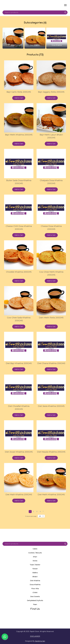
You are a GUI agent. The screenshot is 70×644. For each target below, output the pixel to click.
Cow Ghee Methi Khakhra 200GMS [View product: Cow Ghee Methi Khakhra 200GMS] (51, 273)
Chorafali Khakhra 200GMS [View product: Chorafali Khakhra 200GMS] (19, 272)
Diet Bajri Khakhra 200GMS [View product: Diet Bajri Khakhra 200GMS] (19, 363)
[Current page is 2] (34, 512)
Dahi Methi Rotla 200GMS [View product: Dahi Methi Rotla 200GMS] (51, 318)
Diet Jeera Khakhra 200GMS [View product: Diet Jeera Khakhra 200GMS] (51, 406)
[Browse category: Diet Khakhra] (35, 38)
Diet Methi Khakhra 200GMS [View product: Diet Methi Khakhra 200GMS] (51, 495)
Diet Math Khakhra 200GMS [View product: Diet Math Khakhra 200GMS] (19, 495)
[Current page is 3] (37, 512)
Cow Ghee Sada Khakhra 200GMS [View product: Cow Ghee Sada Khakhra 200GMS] (19, 319)
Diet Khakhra (35, 581)
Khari (35, 557)
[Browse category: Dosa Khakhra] (57, 38)
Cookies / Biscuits (35, 553)
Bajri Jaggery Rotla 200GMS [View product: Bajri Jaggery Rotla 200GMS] (51, 92)
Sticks (35, 561)
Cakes (35, 549)
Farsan (35, 569)
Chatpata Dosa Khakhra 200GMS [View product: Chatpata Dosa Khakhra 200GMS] (51, 182)
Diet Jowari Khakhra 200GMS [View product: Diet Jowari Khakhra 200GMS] (19, 452)
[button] (65, 12)
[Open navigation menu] (65, 5)
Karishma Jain (40, 641)
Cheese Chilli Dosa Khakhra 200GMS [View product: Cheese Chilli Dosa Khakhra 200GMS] (19, 228)
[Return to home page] (22, 5)
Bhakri (35, 577)
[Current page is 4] (40, 512)
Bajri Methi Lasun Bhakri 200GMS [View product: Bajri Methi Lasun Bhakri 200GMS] (51, 136)
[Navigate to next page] (43, 512)
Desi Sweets (35, 596)
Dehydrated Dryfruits (35, 600)
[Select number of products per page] (41, 516)
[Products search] (35, 12)
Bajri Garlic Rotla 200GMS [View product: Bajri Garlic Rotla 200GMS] (19, 92)
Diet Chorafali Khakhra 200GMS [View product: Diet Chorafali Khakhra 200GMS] (19, 408)
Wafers (35, 573)
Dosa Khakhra (35, 585)
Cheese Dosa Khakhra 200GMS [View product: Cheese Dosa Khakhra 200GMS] (51, 228)
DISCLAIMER (35, 636)
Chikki (35, 593)
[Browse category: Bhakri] (13, 38)
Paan (35, 604)
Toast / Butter (35, 565)
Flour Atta (35, 589)
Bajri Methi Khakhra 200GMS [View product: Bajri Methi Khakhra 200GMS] (19, 135)
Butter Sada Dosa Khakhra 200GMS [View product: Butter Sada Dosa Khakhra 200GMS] (19, 182)
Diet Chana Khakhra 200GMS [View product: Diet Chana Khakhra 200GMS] (51, 363)
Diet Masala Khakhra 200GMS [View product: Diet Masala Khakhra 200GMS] (51, 452)
